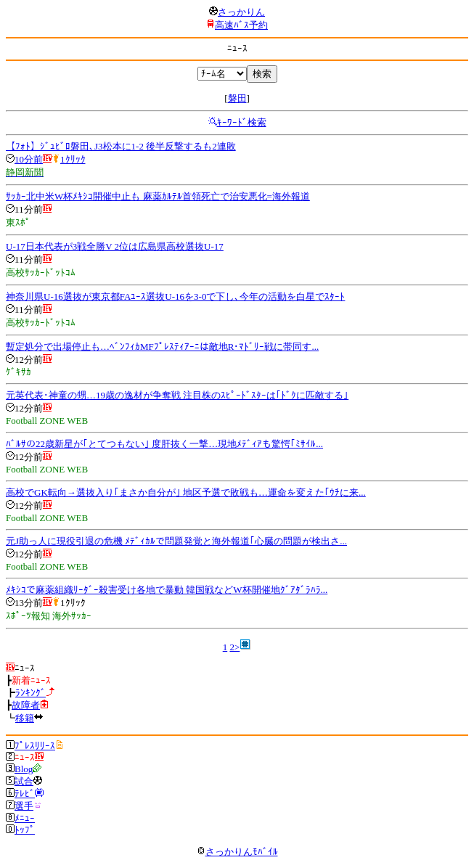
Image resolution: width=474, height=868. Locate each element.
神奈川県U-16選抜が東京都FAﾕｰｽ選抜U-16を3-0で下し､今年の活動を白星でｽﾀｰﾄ (175, 296)
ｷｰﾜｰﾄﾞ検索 (242, 122)
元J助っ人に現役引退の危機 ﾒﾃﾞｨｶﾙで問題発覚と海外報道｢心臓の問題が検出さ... (176, 541)
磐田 (237, 98)
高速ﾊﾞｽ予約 (241, 25)
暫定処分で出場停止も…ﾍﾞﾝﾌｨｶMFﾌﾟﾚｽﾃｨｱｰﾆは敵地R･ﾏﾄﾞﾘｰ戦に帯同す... (162, 347)
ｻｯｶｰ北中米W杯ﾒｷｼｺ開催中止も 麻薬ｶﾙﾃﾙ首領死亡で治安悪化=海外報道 (158, 196)
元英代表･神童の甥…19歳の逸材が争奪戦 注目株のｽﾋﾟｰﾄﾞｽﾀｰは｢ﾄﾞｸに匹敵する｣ (177, 395)
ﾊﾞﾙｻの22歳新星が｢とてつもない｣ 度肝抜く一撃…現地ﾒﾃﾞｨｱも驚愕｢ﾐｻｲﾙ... (164, 444)
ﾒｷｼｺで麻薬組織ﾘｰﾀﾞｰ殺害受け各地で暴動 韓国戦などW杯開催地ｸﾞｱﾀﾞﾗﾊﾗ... (167, 590)
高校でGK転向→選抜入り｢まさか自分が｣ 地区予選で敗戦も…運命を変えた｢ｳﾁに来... (186, 492)
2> (234, 647)
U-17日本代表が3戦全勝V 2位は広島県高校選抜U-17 (115, 246)
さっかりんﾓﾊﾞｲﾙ (237, 852)
